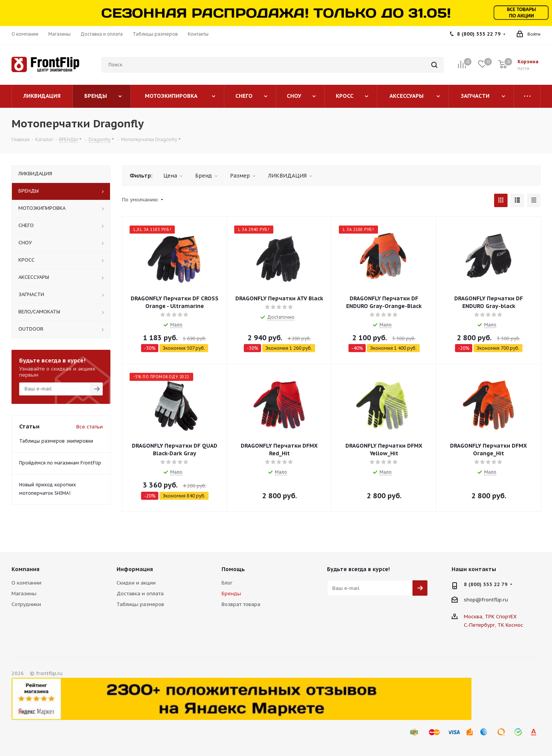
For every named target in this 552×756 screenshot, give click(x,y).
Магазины (24, 594)
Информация (135, 569)
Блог (227, 583)
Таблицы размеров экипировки (56, 441)
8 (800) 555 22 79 (479, 34)
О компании (26, 583)
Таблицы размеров (140, 604)
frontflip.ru (495, 600)
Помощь (233, 569)
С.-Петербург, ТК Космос (494, 625)
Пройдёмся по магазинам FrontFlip (60, 463)
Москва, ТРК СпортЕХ (490, 617)
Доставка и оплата (140, 594)
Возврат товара (241, 604)
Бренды (231, 594)
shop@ (473, 600)
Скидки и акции (136, 583)
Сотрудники (26, 604)
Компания (25, 569)
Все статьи (90, 427)
